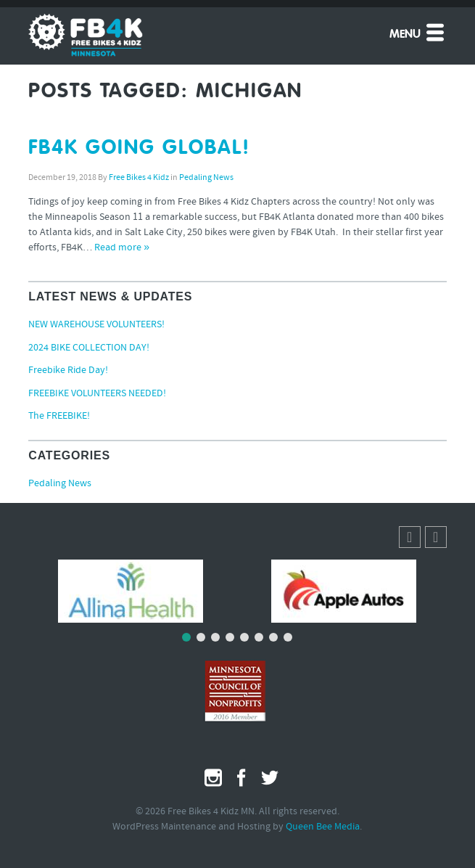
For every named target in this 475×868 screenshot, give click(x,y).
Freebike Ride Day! (68, 370)
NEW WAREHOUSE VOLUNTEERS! (96, 325)
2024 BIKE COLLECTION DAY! (89, 348)
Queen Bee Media (323, 827)
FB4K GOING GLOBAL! (139, 148)
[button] (436, 537)
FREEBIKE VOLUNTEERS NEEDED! (97, 394)
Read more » (122, 248)
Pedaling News (206, 178)
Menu (418, 32)
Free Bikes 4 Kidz (139, 178)
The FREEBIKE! (59, 416)
